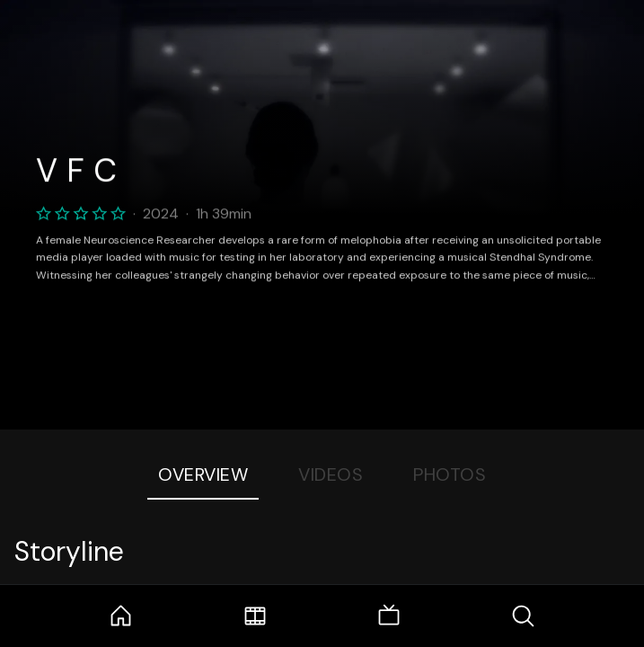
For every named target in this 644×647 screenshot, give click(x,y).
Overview (203, 474)
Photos (450, 474)
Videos (331, 474)
